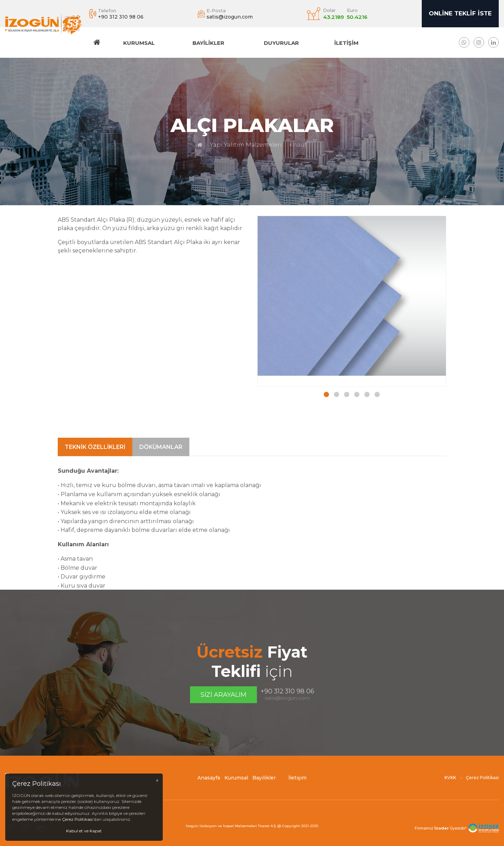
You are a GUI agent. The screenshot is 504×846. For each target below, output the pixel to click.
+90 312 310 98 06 (287, 691)
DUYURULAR (281, 43)
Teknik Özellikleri (95, 533)
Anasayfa (209, 783)
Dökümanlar (161, 533)
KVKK (450, 783)
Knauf (298, 145)
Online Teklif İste (460, 13)
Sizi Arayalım (223, 695)
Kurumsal (139, 43)
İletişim (346, 43)
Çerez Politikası (482, 783)
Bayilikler (208, 43)
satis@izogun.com (287, 698)
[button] (326, 395)
